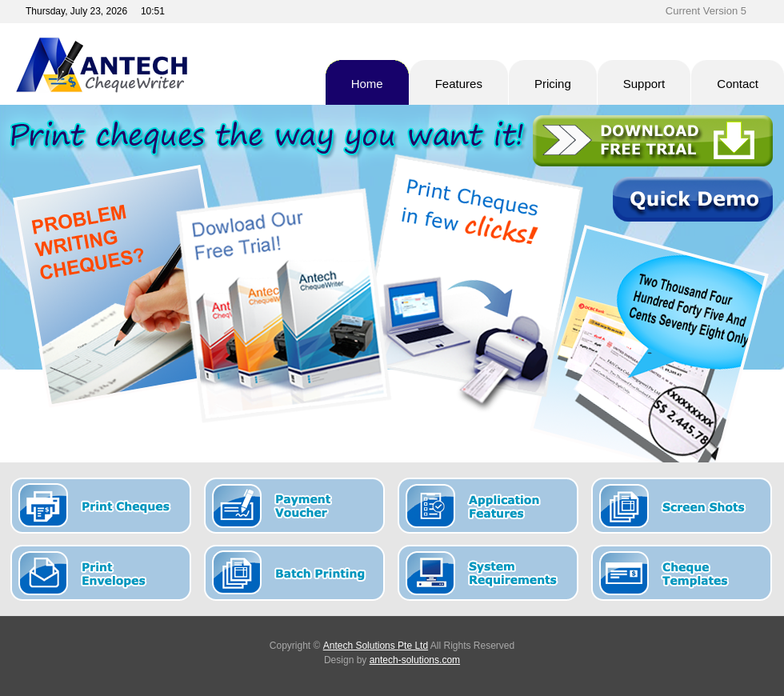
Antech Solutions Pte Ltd (376, 646)
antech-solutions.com (415, 660)
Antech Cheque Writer (156, 65)
